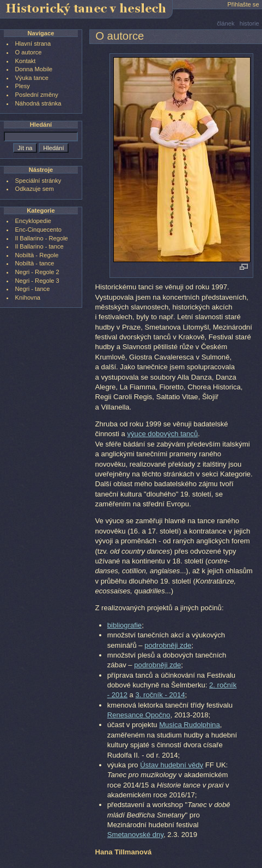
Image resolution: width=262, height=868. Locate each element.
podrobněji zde (168, 645)
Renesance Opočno (139, 715)
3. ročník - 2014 (160, 695)
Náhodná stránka (38, 103)
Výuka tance (32, 78)
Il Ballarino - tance (39, 246)
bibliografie (124, 625)
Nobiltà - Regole (37, 255)
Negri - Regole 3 (37, 281)
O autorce (29, 52)
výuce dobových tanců (162, 434)
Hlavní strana (33, 44)
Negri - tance (33, 289)
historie (249, 23)
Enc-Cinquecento (38, 230)
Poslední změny (37, 95)
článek (226, 23)
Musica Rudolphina (190, 725)
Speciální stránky (38, 181)
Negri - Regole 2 (37, 272)
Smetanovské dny (135, 835)
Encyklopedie (33, 221)
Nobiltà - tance (35, 263)
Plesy (23, 86)
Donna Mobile (34, 69)
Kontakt (26, 61)
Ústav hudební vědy (172, 765)
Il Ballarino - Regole (42, 238)
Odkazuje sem (35, 189)
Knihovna (28, 297)
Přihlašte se (243, 4)
